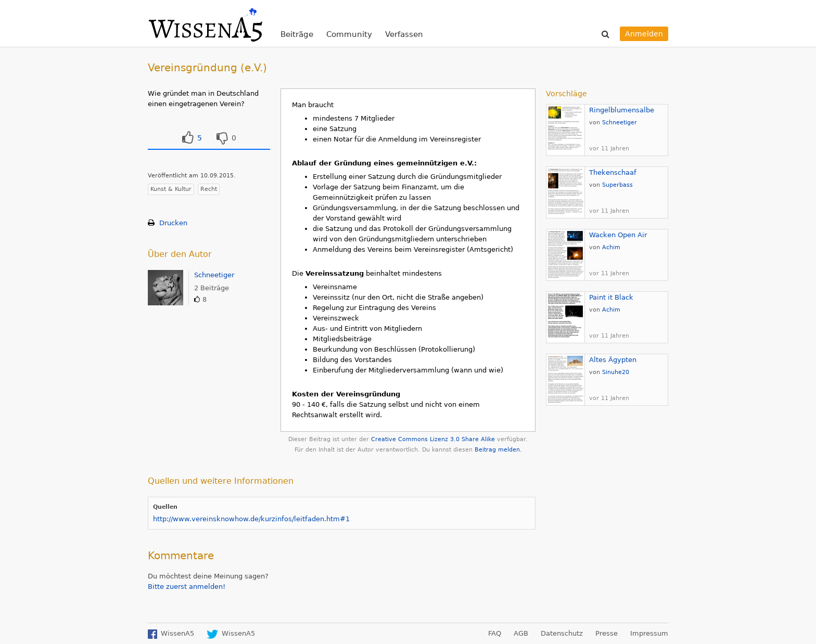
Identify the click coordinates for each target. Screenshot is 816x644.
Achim (611, 247)
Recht (209, 189)
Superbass (617, 185)
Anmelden (644, 34)
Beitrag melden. (498, 450)
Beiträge (297, 34)
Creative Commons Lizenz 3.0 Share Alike (433, 439)
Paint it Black (611, 297)
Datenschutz (562, 633)
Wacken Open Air (618, 235)
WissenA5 (205, 23)
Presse (607, 633)
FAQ (495, 633)
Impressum (649, 633)
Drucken (173, 223)
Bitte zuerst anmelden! (187, 587)
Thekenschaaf (613, 172)
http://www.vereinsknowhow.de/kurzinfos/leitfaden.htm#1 (251, 519)
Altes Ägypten (613, 360)
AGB (521, 633)
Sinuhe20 (616, 372)
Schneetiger (214, 275)
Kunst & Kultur (171, 189)
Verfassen (404, 34)
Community (349, 34)
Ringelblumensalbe (622, 110)
